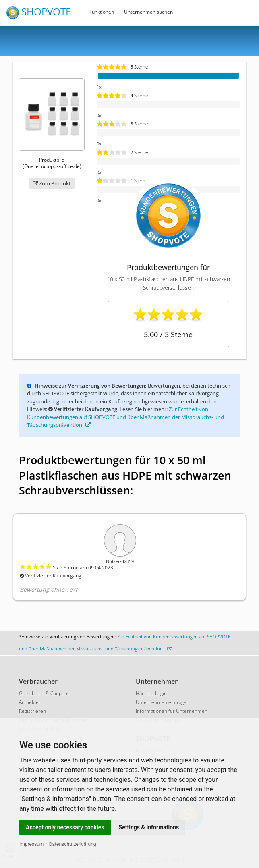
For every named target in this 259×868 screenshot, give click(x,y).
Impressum (31, 844)
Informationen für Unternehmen (172, 711)
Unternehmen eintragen (163, 702)
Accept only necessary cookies (65, 827)
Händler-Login (151, 693)
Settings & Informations (149, 827)
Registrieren (32, 711)
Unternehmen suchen (148, 12)
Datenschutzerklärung (73, 844)
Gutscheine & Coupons (44, 693)
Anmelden (30, 702)
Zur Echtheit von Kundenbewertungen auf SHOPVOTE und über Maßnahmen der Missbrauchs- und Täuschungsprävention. (125, 417)
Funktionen (102, 12)
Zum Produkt (52, 183)
